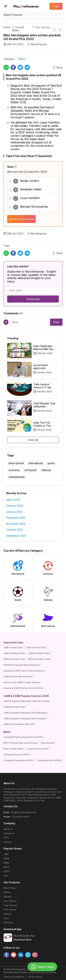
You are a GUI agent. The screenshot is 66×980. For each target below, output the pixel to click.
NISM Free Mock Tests (14, 659)
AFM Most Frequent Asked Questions (22, 665)
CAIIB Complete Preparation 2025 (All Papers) (26, 701)
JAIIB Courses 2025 (13, 647)
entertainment (17, 477)
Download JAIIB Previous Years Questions (24, 671)
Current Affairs (18, 29)
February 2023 (15, 506)
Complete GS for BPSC (38, 749)
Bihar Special (48, 743)
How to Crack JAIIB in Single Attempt (22, 682)
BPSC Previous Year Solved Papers (21, 743)
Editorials (8, 923)
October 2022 (14, 530)
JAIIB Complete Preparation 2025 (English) (25, 719)
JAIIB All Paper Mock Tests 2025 (19, 724)
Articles (7, 914)
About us (8, 829)
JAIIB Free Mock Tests (14, 653)
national (46, 470)
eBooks (8, 897)
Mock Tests (10, 888)
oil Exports (31, 470)
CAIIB (6, 859)
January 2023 (14, 512)
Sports (22, 59)
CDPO (7, 871)
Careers (8, 842)
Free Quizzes (10, 905)
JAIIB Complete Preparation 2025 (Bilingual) (25, 713)
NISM (6, 863)
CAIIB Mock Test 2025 (14, 707)
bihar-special (16, 463)
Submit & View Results (21, 219)
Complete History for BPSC (17, 755)
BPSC (6, 867)
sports (51, 463)
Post (56, 322)
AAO (6, 876)
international (36, 463)
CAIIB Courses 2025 (36, 647)
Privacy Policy (35, 977)
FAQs (6, 838)
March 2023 (13, 500)
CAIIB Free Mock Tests (39, 653)
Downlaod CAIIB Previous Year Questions (24, 688)
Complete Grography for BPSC (19, 760)
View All (33, 440)
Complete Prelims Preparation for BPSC (23, 737)
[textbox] (33, 15)
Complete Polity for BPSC (50, 760)
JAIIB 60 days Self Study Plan (18, 677)
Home (7, 27)
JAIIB (6, 854)
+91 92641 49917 (21, 817)
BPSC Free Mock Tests (39, 659)
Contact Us (9, 833)
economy (14, 470)
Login (56, 6)
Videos (7, 892)
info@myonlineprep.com (24, 812)
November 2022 (16, 524)
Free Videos (10, 910)
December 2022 (16, 518)
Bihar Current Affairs (13, 749)
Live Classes (10, 901)
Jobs (6, 918)
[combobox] (33, 15)
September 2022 (16, 536)
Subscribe (33, 299)
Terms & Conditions (14, 977)
